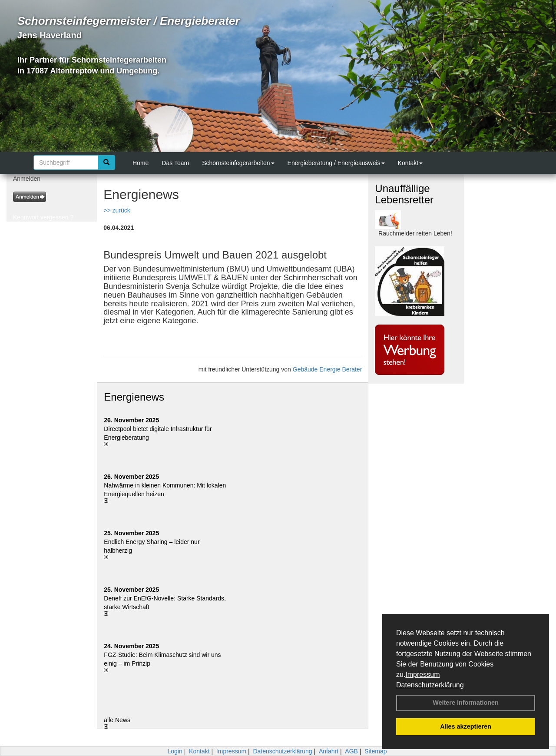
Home (141, 163)
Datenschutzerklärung (430, 685)
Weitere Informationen (466, 703)
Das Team (175, 163)
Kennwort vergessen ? (43, 217)
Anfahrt (329, 751)
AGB (351, 751)
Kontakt (410, 163)
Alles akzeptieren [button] (466, 726)
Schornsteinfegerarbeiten (238, 163)
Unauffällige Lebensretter (404, 194)
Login (175, 751)
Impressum (422, 675)
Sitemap (376, 751)
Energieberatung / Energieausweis (336, 163)
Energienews (134, 397)
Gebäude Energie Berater (328, 369)
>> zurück (117, 210)
